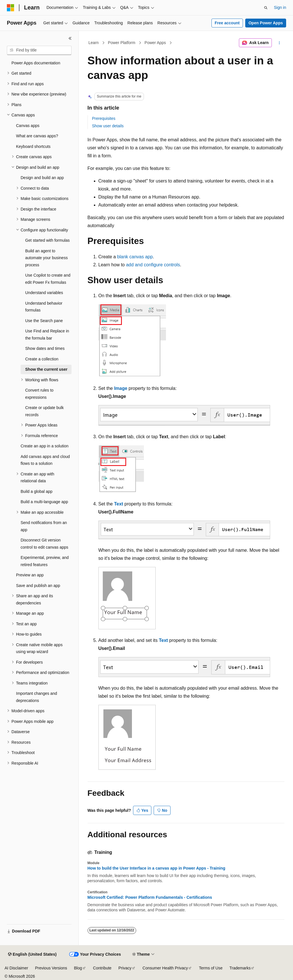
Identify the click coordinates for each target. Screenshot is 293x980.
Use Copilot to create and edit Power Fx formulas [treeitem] (48, 279)
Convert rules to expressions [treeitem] (39, 394)
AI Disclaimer (16, 968)
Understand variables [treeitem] (44, 293)
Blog (78, 968)
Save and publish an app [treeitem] (38, 586)
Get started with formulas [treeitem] (47, 240)
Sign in (280, 7)
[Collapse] (70, 38)
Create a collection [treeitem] (42, 359)
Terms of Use (211, 968)
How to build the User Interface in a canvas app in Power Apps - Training (157, 868)
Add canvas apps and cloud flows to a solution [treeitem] (45, 460)
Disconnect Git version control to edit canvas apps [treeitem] (44, 544)
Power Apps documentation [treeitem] (36, 63)
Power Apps (155, 43)
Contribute (102, 968)
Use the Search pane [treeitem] (44, 321)
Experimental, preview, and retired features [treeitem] (45, 561)
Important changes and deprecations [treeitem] (36, 697)
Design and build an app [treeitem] (42, 178)
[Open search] (266, 8)
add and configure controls (153, 265)
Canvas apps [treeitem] (28, 126)
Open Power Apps (266, 23)
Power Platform (122, 43)
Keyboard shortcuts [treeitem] (33, 146)
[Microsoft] (11, 8)
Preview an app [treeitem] (30, 575)
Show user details (108, 126)
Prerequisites (104, 118)
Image (121, 388)
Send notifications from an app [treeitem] (44, 526)
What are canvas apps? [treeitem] (37, 136)
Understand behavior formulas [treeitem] (44, 307)
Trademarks (240, 968)
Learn (94, 43)
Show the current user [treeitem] (46, 369)
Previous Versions (51, 968)
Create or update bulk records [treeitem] (44, 411)
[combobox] (39, 50)
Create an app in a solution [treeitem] (44, 446)
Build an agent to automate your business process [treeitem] (46, 258)
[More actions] (279, 43)
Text (119, 504)
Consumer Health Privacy (165, 968)
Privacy (125, 968)
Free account (227, 23)
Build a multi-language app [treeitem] (44, 502)
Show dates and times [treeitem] (45, 348)
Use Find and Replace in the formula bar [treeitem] (47, 335)
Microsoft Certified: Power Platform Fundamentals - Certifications (150, 897)
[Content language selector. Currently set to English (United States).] (32, 955)
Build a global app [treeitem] (36, 491)
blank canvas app (135, 257)
